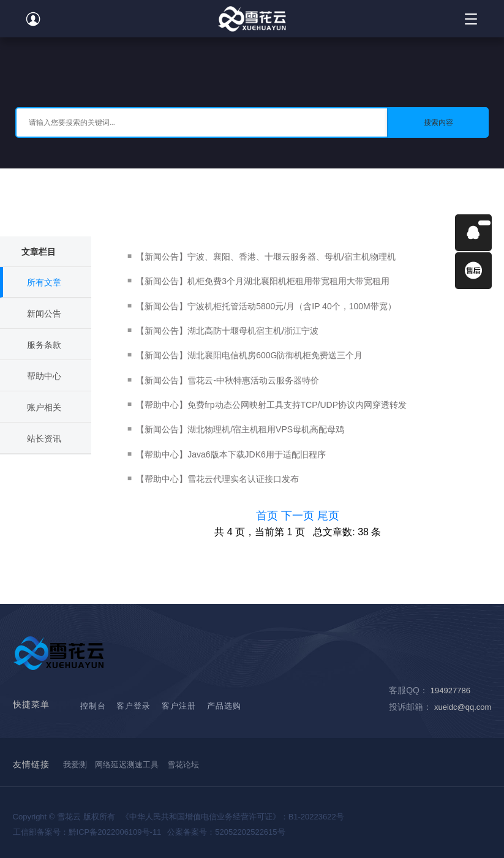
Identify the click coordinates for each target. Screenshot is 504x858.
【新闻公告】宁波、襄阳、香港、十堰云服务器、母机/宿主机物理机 (266, 257)
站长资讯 (44, 438)
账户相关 (44, 407)
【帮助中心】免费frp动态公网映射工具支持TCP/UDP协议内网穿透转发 (271, 405)
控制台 (93, 706)
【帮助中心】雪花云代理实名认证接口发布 (217, 479)
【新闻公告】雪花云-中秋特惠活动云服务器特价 (228, 380)
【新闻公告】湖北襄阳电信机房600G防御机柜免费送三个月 (249, 355)
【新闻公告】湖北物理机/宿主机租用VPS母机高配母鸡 (240, 429)
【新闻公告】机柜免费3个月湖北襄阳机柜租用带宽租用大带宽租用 (263, 281)
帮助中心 (44, 376)
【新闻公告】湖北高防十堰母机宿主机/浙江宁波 (227, 331)
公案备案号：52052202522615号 (226, 832)
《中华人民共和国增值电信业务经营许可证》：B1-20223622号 (233, 817)
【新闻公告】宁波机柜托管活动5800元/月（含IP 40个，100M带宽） (266, 306)
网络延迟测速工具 (127, 765)
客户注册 (179, 706)
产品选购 (224, 706)
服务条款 (44, 345)
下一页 (299, 516)
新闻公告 (44, 314)
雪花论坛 (183, 765)
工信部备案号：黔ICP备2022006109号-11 (87, 832)
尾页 (328, 516)
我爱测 (75, 765)
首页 (269, 516)
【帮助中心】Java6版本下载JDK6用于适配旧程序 (231, 454)
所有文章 (44, 282)
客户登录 (134, 706)
